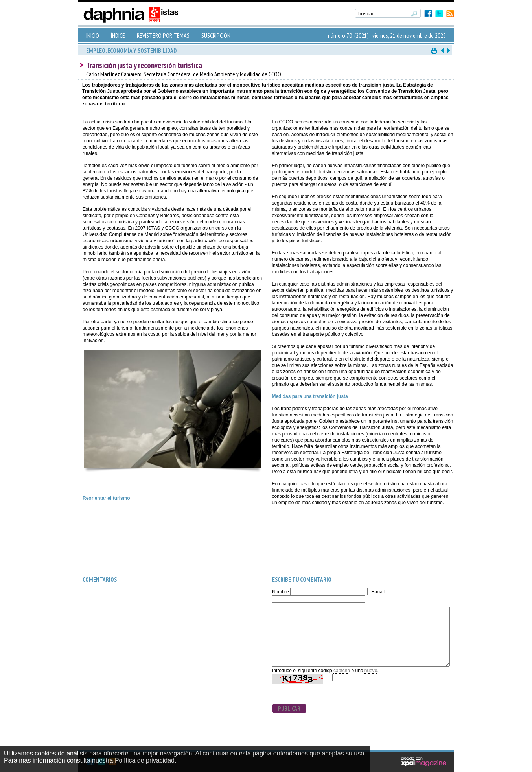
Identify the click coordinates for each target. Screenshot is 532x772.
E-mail (378, 592)
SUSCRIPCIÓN (216, 35)
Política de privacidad (145, 760)
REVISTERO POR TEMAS (163, 35)
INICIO (93, 35)
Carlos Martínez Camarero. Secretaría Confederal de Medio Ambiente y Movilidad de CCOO (184, 74)
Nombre (281, 592)
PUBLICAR (289, 708)
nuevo (371, 671)
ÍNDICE (118, 35)
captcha (342, 671)
